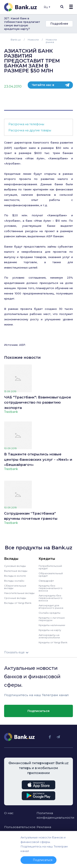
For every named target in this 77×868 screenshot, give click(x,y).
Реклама (44, 827)
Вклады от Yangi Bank (18, 603)
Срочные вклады (15, 598)
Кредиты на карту (50, 630)
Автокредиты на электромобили (49, 636)
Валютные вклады (16, 571)
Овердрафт (46, 581)
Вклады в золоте (15, 576)
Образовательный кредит (51, 575)
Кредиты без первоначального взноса (51, 588)
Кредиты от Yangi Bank (53, 642)
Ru (47, 7)
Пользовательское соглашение (18, 829)
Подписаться (38, 711)
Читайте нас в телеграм (43, 86)
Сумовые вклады (15, 566)
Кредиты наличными (52, 625)
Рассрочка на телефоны (26, 124)
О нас (9, 813)
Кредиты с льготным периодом (52, 619)
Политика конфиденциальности (51, 815)
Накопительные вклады (19, 593)
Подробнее (59, 24)
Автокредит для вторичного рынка (51, 607)
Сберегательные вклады (15, 587)
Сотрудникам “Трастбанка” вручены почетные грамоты (31, 516)
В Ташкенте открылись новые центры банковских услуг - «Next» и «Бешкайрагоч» (38, 459)
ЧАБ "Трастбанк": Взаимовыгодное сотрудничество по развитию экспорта (38, 402)
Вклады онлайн (14, 581)
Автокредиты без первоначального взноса (51, 598)
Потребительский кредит (50, 567)
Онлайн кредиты (49, 613)
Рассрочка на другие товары (30, 130)
